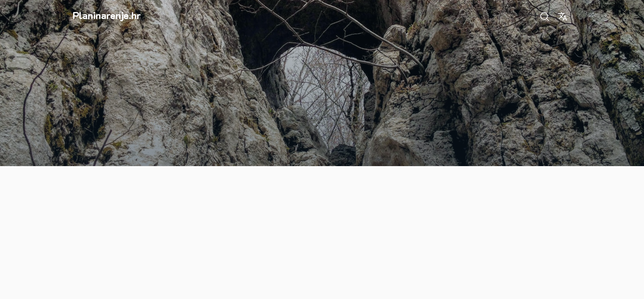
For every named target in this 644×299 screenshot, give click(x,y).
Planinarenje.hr (107, 15)
